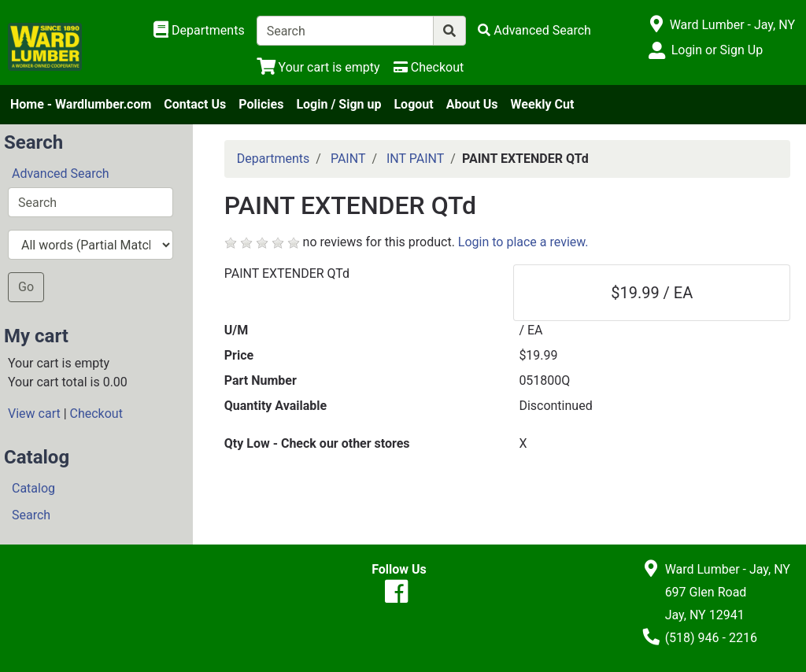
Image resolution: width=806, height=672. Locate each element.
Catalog (33, 488)
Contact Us (195, 104)
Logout (413, 104)
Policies (261, 104)
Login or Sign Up (717, 50)
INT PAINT (415, 159)
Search (31, 515)
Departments (274, 159)
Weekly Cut (543, 104)
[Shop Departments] (199, 31)
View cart (34, 414)
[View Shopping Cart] (318, 67)
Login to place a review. (523, 242)
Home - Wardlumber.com (81, 104)
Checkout (96, 414)
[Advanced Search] (534, 30)
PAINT (348, 159)
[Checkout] (429, 67)
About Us (472, 104)
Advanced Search (61, 174)
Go (26, 287)
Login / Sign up (338, 104)
